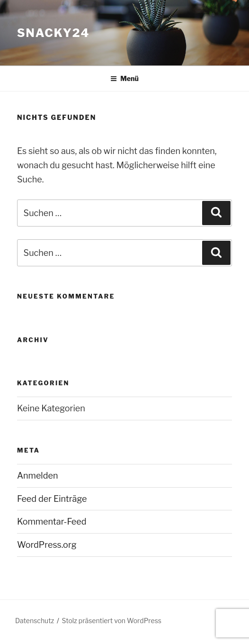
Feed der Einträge (52, 499)
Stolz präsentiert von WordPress (112, 621)
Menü (124, 78)
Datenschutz (35, 621)
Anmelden (37, 476)
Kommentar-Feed (52, 522)
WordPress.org (47, 545)
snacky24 (53, 33)
